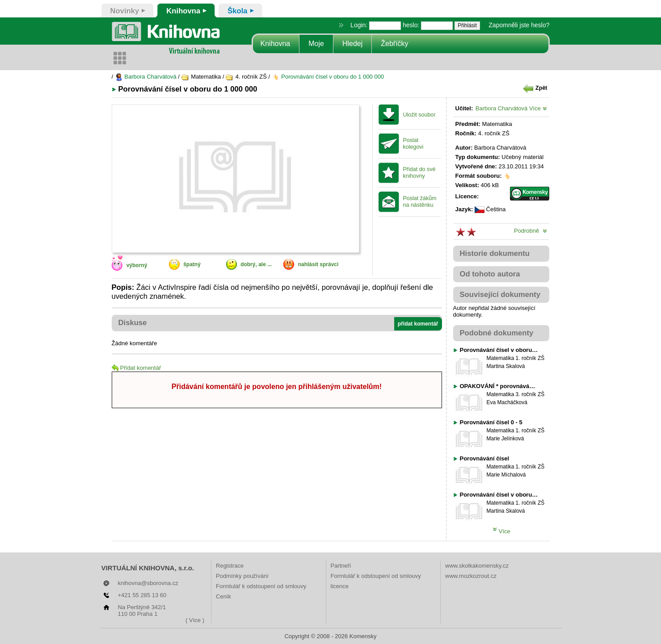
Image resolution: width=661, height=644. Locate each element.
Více (538, 108)
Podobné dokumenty (497, 333)
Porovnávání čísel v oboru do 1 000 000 (328, 77)
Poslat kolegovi (413, 144)
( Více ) (195, 620)
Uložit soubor (419, 115)
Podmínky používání (242, 576)
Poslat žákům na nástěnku (420, 202)
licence (340, 586)
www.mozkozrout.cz (471, 576)
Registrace (230, 566)
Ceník (223, 596)
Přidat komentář (137, 368)
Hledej (352, 44)
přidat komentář (418, 324)
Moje (316, 44)
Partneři (341, 566)
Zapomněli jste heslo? (519, 25)
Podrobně (530, 231)
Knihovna (276, 44)
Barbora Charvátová (146, 77)
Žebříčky (394, 44)
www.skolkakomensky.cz (477, 566)
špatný (192, 264)
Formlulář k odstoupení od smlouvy (261, 586)
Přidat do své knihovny (419, 173)
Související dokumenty (500, 295)
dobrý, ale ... (256, 264)
